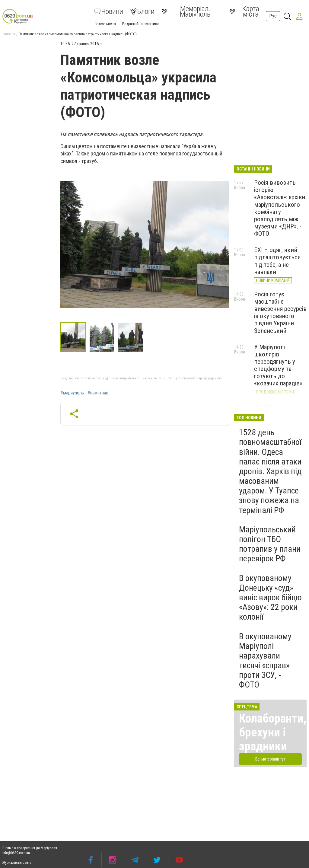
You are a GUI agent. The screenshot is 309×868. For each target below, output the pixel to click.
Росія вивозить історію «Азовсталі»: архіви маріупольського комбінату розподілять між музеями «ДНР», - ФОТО (280, 208)
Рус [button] (273, 16)
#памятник (98, 393)
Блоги (142, 11)
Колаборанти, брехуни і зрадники (273, 732)
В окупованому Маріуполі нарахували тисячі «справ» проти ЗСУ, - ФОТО (265, 661)
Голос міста (105, 24)
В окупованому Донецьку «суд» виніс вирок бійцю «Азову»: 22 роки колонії (270, 598)
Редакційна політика (141, 24)
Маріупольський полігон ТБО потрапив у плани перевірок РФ (270, 544)
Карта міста (244, 11)
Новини (109, 11)
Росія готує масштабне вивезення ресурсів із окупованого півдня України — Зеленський (280, 313)
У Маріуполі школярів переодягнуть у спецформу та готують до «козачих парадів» (278, 365)
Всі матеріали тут (270, 759)
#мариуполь (72, 393)
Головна (9, 34)
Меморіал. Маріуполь (186, 11)
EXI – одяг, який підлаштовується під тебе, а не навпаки (277, 261)
